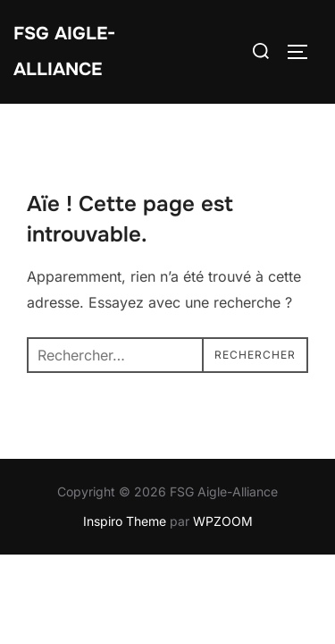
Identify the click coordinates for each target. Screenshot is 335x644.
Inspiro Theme (125, 521)
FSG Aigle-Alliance (64, 51)
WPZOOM (223, 521)
